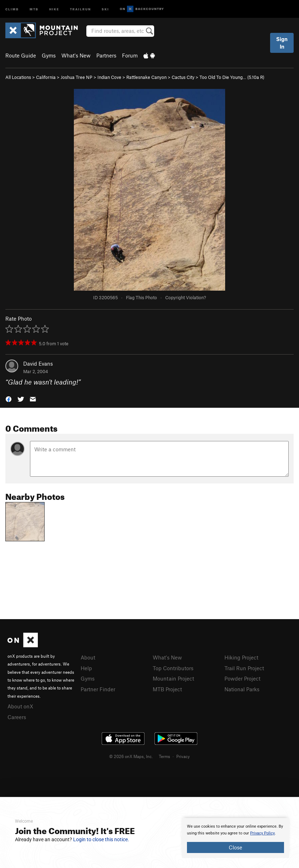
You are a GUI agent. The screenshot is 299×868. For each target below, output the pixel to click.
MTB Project (167, 689)
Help (86, 668)
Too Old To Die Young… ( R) (232, 77)
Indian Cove (109, 77)
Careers (17, 717)
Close (235, 847)
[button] (9, 399)
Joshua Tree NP (77, 77)
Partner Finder (98, 689)
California (46, 77)
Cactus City (183, 77)
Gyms (49, 55)
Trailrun (80, 9)
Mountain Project (173, 678)
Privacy (183, 756)
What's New (76, 55)
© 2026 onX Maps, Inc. (131, 756)
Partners (106, 55)
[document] (235, 838)
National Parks (242, 689)
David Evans (38, 363)
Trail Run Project (244, 668)
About (88, 657)
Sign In (282, 43)
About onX (20, 706)
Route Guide (21, 55)
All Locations (18, 77)
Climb (12, 9)
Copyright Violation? (186, 297)
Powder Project (242, 678)
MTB (34, 9)
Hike (54, 9)
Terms (164, 756)
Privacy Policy (262, 833)
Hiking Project (241, 657)
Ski (105, 9)
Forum (130, 55)
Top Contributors (173, 668)
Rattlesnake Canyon (146, 77)
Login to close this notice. (101, 839)
